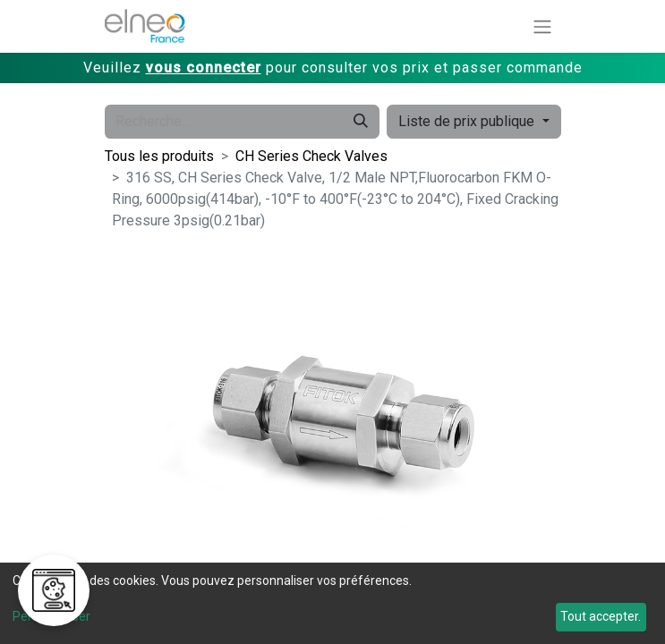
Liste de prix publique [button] (468, 121)
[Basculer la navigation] (542, 26)
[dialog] (332, 603)
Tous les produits (159, 156)
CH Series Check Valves (311, 156)
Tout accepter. (601, 616)
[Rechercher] (361, 122)
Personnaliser (51, 616)
